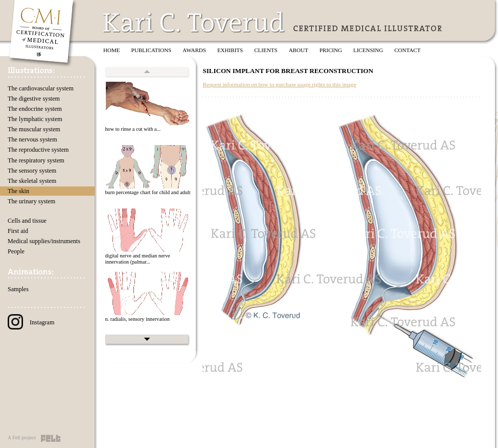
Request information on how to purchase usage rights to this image (279, 84)
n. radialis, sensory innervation (137, 319)
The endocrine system (35, 109)
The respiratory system (36, 160)
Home (112, 50)
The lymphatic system (35, 119)
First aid (18, 231)
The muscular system (34, 129)
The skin (18, 191)
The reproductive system (38, 150)
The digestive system (34, 99)
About (299, 50)
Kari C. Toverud (194, 22)
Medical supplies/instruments (44, 241)
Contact (407, 50)
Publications (152, 50)
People (16, 251)
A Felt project (22, 438)
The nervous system (32, 139)
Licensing (368, 50)
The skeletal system (32, 181)
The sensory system (32, 171)
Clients (266, 50)
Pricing (331, 50)
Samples (18, 289)
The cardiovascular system (41, 88)
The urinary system (31, 201)
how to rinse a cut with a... (133, 129)
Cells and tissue (27, 221)
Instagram (31, 322)
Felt (51, 438)
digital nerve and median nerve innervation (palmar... (137, 259)
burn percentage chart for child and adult (148, 192)
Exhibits (230, 50)
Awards (194, 50)
